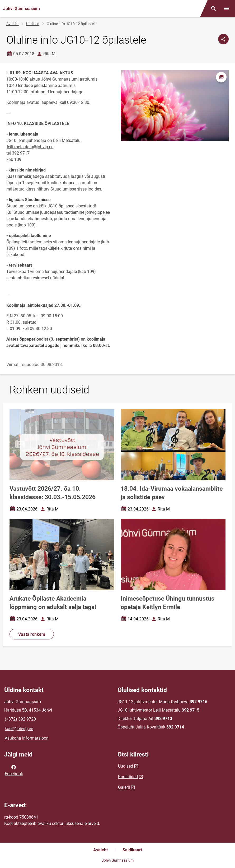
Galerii (124, 787)
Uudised (33, 24)
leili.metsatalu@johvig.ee (30, 147)
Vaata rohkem (32, 634)
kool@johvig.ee (19, 729)
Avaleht (13, 24)
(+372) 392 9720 (20, 719)
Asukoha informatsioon (27, 738)
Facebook (14, 770)
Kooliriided (128, 777)
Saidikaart (132, 850)
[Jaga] (223, 39)
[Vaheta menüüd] (226, 8)
